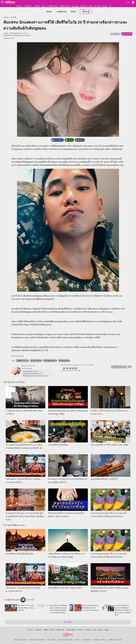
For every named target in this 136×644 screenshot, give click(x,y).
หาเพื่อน (37, 6)
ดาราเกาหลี (35, 361)
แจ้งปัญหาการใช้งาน (99, 640)
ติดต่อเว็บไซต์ (87, 640)
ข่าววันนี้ (13, 17)
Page (105, 6)
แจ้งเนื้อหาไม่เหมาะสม (115, 640)
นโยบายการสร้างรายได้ (65, 640)
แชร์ (115, 34)
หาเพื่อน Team (65, 6)
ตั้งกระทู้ (86, 12)
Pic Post (75, 6)
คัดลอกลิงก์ (127, 34)
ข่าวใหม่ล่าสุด (49, 361)
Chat (43, 6)
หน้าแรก (19, 6)
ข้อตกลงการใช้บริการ (21, 640)
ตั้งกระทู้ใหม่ (68, 622)
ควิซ (91, 6)
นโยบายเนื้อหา (51, 640)
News (49, 12)
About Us (78, 640)
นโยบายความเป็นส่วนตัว (37, 640)
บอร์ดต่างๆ (62, 12)
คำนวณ (98, 6)
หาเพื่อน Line (52, 6)
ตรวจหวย (83, 6)
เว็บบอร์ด (28, 6)
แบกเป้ (12, 38)
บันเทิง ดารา (22, 361)
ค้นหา (74, 12)
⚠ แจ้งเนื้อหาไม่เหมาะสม (119, 367)
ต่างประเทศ (63, 361)
